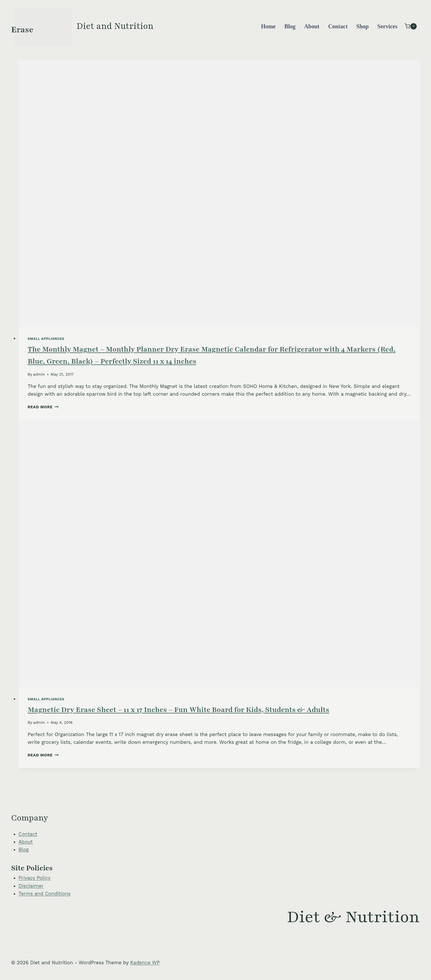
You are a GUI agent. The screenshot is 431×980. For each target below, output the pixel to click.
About (312, 26)
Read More (43, 407)
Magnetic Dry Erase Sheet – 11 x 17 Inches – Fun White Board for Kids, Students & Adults (179, 710)
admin (39, 374)
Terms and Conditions (45, 894)
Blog (290, 26)
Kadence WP (145, 963)
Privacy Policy (35, 878)
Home (268, 26)
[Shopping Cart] (411, 26)
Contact (338, 26)
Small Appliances (46, 339)
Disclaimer (31, 886)
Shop (362, 26)
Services (387, 26)
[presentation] (219, 193)
